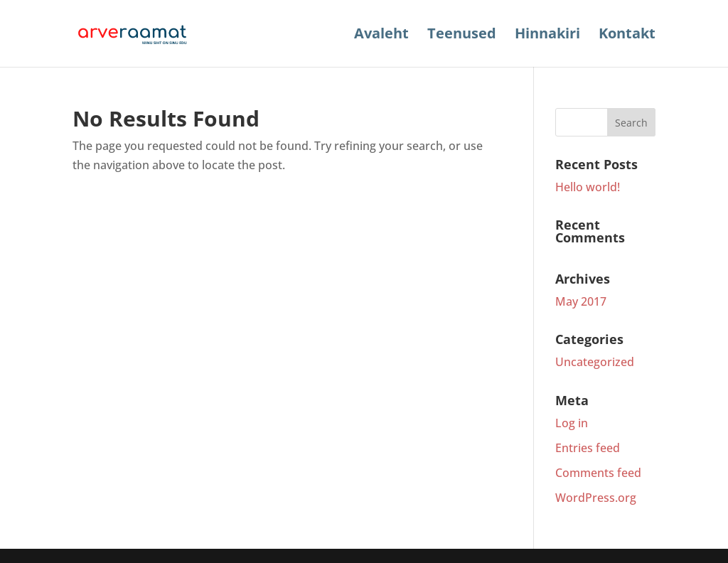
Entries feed (588, 448)
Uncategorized (595, 362)
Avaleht (381, 36)
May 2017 (581, 301)
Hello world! (588, 187)
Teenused (462, 36)
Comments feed (598, 473)
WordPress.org (596, 498)
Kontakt (627, 36)
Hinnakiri (547, 36)
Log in (572, 423)
